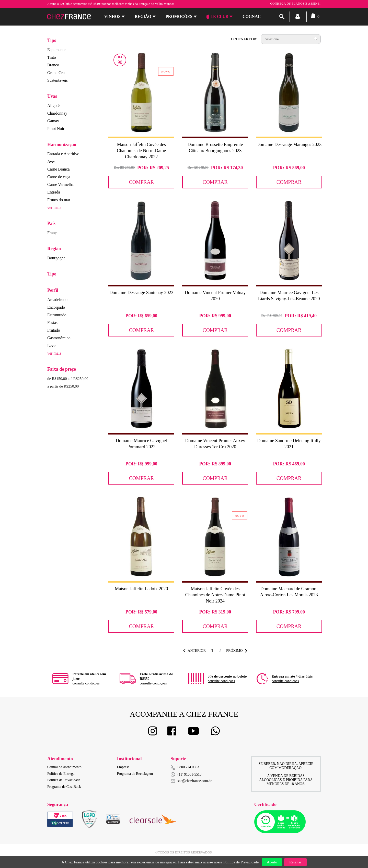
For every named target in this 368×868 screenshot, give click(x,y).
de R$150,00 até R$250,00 (68, 379)
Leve (51, 346)
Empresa (123, 767)
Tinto (52, 57)
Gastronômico (59, 338)
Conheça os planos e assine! (295, 4)
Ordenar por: (244, 39)
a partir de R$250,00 (63, 386)
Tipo (52, 40)
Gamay (53, 121)
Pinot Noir (56, 129)
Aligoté (53, 106)
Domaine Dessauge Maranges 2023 (289, 144)
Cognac (252, 16)
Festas (52, 323)
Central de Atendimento (64, 767)
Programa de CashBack (64, 787)
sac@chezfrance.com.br (191, 781)
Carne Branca (59, 169)
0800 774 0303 (188, 767)
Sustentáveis (57, 80)
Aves (51, 161)
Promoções (179, 16)
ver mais (54, 207)
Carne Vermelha (60, 184)
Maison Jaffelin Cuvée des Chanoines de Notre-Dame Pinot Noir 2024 (215, 595)
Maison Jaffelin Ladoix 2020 (141, 589)
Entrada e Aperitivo (63, 154)
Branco (53, 65)
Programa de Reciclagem (135, 774)
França (53, 233)
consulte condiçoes (86, 683)
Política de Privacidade (64, 780)
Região (143, 16)
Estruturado (57, 315)
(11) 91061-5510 (186, 774)
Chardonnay (57, 113)
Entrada (54, 192)
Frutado (54, 330)
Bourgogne (56, 258)
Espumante (56, 50)
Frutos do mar (59, 200)
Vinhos (112, 16)
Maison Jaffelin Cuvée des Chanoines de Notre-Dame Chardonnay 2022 (141, 151)
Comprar (141, 182)
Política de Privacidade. (241, 862)
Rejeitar (295, 862)
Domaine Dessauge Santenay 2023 (141, 293)
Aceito (272, 862)
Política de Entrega (61, 774)
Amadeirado (57, 300)
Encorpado (56, 307)
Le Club (217, 17)
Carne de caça (59, 177)
